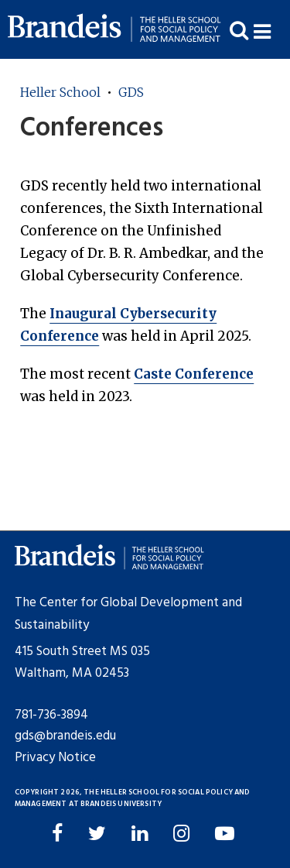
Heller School (60, 92)
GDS (131, 92)
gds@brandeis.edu (65, 736)
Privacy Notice (55, 758)
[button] (272, 30)
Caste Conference (194, 374)
